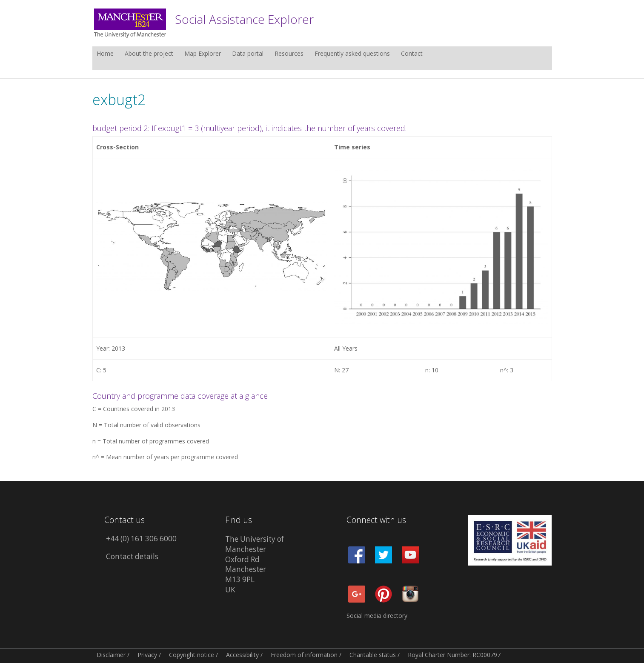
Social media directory (377, 616)
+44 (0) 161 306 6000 (141, 539)
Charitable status (373, 655)
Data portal (248, 54)
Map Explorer (203, 54)
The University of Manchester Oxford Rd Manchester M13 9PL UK (255, 564)
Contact (412, 54)
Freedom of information (304, 655)
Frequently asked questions (352, 54)
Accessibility (242, 655)
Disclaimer (111, 655)
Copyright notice (192, 655)
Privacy (147, 655)
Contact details (132, 556)
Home (105, 54)
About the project (149, 54)
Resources (289, 54)
